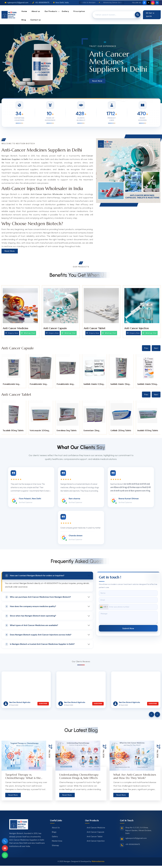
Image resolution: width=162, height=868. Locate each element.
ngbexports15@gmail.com (17, 3)
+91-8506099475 (41, 3)
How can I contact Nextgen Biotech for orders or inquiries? (35, 576)
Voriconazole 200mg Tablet (39, 432)
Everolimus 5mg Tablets (67, 430)
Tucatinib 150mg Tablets (13, 430)
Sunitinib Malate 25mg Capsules (120, 385)
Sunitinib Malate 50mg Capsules (147, 385)
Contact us (36, 20)
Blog (24, 20)
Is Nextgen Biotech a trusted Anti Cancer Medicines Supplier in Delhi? (40, 644)
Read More (97, 81)
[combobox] (104, 607)
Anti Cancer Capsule (55, 328)
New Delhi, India (61, 3)
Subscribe (43, 704)
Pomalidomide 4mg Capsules (65, 385)
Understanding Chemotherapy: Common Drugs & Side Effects (79, 776)
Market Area (57, 841)
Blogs (54, 832)
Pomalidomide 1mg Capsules (11, 385)
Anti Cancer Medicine (15, 328)
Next (156, 348)
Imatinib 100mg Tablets (148, 430)
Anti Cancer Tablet (95, 328)
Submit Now (128, 628)
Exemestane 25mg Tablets (91, 432)
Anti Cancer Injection (137, 328)
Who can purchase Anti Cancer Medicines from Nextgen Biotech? (38, 597)
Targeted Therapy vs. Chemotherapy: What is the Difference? (23, 778)
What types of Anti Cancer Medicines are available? (32, 625)
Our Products (51, 11)
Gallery (65, 11)
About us (36, 11)
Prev (146, 348)
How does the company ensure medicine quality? (30, 606)
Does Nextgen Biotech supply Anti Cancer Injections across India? (38, 635)
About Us (56, 828)
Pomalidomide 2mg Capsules (38, 385)
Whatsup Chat (28, 333)
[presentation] (151, 714)
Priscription (79, 11)
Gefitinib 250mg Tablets (121, 430)
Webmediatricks (98, 861)
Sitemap (55, 845)
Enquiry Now (12, 333)
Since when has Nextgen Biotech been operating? (31, 616)
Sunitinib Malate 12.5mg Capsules (93, 385)
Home (24, 11)
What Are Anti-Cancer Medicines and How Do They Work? (135, 776)
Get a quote (150, 15)
